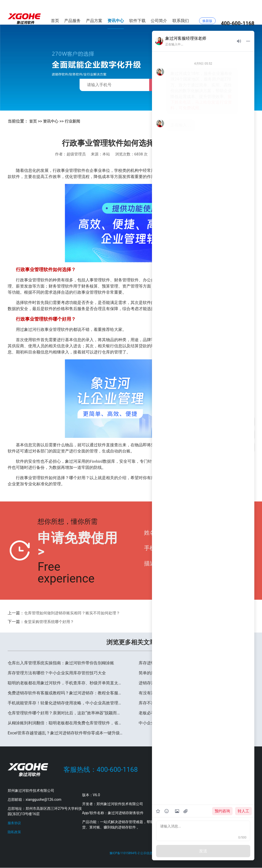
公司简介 (159, 12)
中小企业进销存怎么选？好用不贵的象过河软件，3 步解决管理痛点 (196, 723)
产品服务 (72, 12)
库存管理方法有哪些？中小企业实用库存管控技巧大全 (57, 673)
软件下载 (137, 12)
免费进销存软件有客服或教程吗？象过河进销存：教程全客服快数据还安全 (65, 693)
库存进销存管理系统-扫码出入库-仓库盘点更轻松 (183, 663)
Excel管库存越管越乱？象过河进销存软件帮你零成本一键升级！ (65, 733)
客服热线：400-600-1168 (101, 770)
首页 (55, 12)
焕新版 (207, 12)
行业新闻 (74, 121)
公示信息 (148, 854)
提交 (240, 551)
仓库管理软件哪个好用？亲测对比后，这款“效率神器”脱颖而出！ (65, 713)
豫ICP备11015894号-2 (124, 854)
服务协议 (15, 823)
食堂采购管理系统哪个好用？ (51, 622)
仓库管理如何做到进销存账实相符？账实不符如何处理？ (75, 613)
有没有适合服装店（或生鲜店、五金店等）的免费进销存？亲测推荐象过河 (196, 693)
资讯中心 (116, 12)
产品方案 (94, 12)
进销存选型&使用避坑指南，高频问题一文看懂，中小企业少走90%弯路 (196, 683)
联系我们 (181, 12)
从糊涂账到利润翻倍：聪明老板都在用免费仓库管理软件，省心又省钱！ (65, 723)
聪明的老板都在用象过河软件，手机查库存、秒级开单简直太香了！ (65, 683)
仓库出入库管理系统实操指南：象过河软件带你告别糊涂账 (61, 663)
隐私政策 (15, 832)
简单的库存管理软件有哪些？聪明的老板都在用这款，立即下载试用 (196, 673)
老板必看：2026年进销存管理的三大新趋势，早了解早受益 (192, 713)
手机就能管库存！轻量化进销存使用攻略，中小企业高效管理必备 (65, 703)
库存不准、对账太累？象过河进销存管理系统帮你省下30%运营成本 (196, 703)
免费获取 (166, 85)
